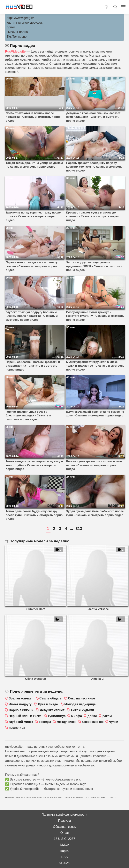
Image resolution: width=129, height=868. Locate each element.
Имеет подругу (20, 704)
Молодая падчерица (80, 704)
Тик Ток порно (17, 37)
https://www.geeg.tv (20, 18)
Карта (65, 851)
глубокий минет (21, 722)
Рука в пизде (48, 704)
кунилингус (57, 716)
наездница (17, 728)
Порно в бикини (21, 710)
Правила (65, 821)
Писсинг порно (17, 32)
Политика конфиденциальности (64, 815)
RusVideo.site (15, 51)
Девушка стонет (52, 710)
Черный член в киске (25, 716)
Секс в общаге (50, 698)
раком (107, 716)
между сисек (66, 722)
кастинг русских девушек (25, 23)
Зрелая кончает (21, 698)
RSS (65, 857)
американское (93, 722)
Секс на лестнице (81, 698)
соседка (45, 722)
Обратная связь (64, 827)
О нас (65, 833)
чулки (114, 722)
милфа (76, 716)
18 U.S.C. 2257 (64, 839)
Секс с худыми (82, 710)
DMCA (64, 845)
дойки (11, 27)
